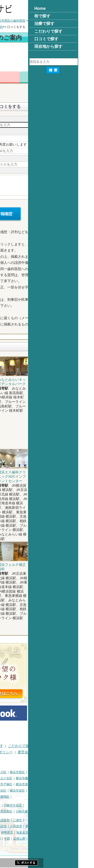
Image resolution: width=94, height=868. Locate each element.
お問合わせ (58, 77)
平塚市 (28, 826)
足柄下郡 (8, 845)
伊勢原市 (57, 833)
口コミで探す (12, 752)
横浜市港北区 (32, 784)
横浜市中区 (9, 778)
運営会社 (75, 752)
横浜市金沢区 (11, 784)
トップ (6, 21)
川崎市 (6, 805)
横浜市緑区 (28, 791)
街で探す (24, 746)
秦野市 (19, 833)
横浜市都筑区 (50, 797)
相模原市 (38, 820)
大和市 (43, 833)
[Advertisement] (47, 58)
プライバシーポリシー (45, 752)
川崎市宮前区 (53, 811)
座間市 (6, 839)
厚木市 (31, 833)
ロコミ (81, 77)
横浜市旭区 (9, 791)
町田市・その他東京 (31, 845)
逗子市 (6, 833)
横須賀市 (54, 820)
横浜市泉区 (9, 797)
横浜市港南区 (75, 784)
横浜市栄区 (67, 791)
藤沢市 (52, 826)
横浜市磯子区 (75, 778)
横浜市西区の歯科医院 (60, 21)
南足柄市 (20, 839)
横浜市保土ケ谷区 (50, 778)
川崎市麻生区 (75, 811)
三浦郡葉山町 (11, 826)
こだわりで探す (70, 746)
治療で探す (45, 746)
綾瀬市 (34, 839)
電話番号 (36, 77)
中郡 (57, 839)
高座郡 (46, 839)
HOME (7, 746)
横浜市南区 (28, 778)
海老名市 (72, 833)
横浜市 (6, 772)
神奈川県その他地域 (15, 820)
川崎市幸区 (43, 805)
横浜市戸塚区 (53, 784)
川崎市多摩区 (32, 811)
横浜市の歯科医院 (28, 21)
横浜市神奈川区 (46, 772)
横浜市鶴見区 (23, 772)
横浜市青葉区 (29, 797)
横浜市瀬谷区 (47, 791)
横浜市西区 (67, 772)
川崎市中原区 (63, 805)
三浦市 (67, 820)
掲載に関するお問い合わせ (23, 758)
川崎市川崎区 (23, 805)
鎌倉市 (40, 826)
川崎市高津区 (11, 811)
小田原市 (66, 826)
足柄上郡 (69, 839)
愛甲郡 (83, 839)
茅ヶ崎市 (81, 826)
